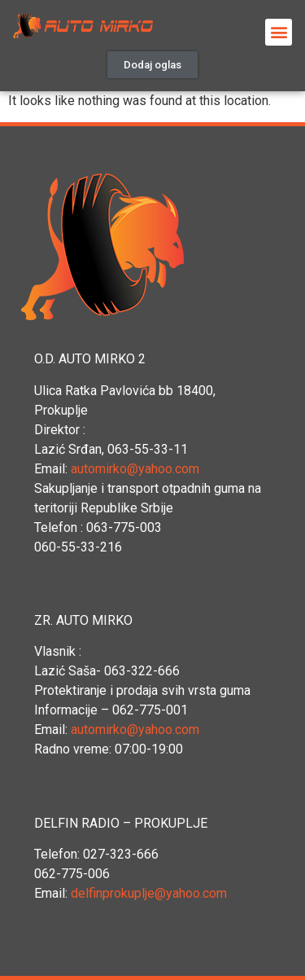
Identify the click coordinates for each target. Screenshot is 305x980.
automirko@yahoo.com (135, 469)
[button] (152, 65)
